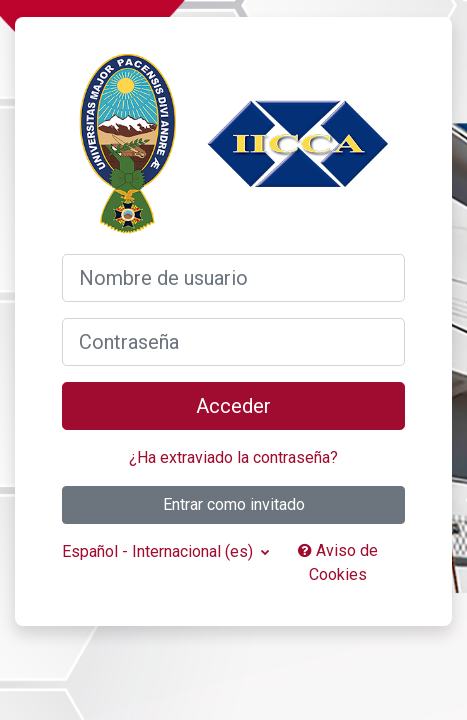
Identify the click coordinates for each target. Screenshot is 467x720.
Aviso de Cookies (338, 562)
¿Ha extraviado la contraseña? (233, 457)
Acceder (233, 406)
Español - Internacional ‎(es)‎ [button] (159, 551)
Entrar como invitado (234, 504)
